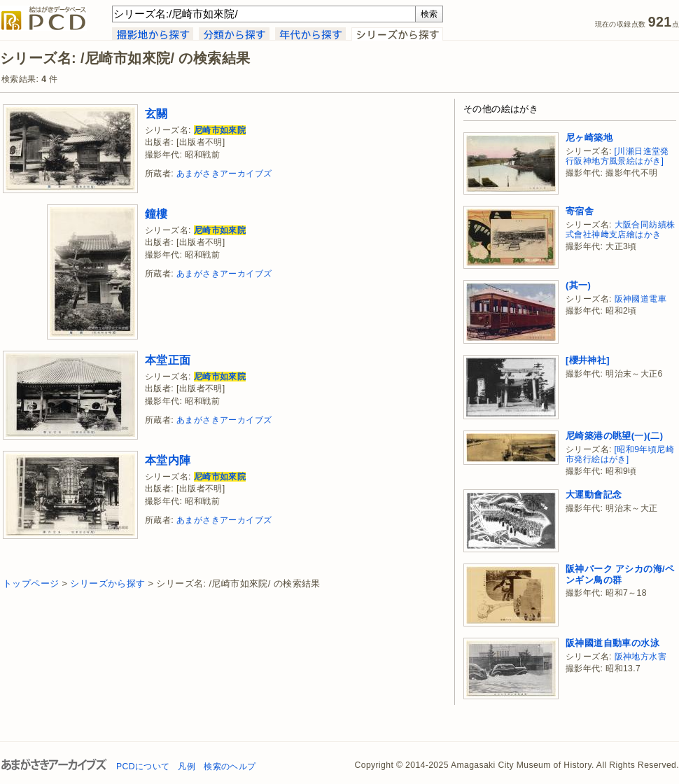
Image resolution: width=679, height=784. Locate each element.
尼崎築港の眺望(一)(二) (614, 436)
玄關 (156, 113)
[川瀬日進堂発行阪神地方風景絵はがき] (617, 156)
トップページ (31, 583)
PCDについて (143, 766)
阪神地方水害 (640, 657)
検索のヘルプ (230, 766)
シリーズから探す (107, 583)
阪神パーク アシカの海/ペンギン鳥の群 (620, 574)
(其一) (578, 285)
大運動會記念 (594, 495)
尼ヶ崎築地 (589, 138)
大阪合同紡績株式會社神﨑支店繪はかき (620, 230)
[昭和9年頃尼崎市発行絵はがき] (620, 455)
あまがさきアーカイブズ (224, 174)
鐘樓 (156, 213)
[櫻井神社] (588, 360)
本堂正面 (168, 360)
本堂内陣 (168, 460)
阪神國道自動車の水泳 (612, 643)
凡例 (187, 766)
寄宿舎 (580, 211)
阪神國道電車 (640, 299)
